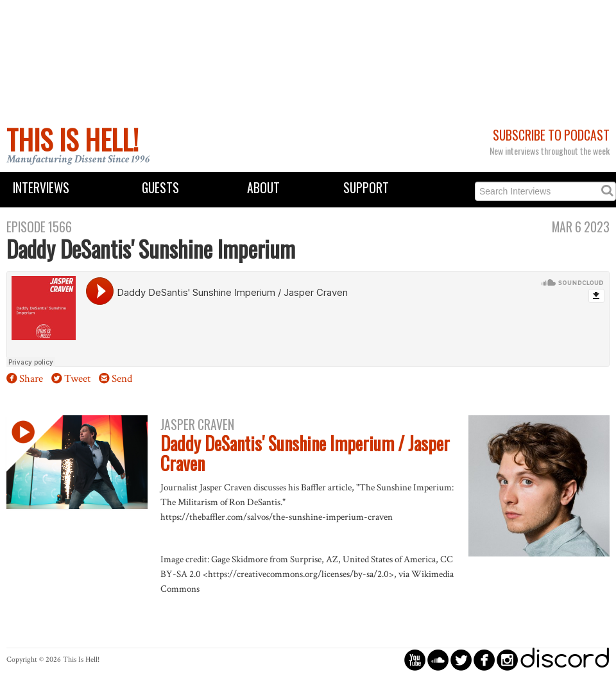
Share (31, 379)
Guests (160, 188)
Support (366, 188)
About (263, 188)
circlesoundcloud (438, 659)
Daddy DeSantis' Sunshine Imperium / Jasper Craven (305, 453)
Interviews (41, 188)
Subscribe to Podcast (551, 135)
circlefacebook (484, 659)
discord (565, 659)
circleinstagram (507, 659)
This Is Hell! (73, 139)
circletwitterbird (461, 659)
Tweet (77, 379)
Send (122, 379)
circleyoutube (415, 659)
